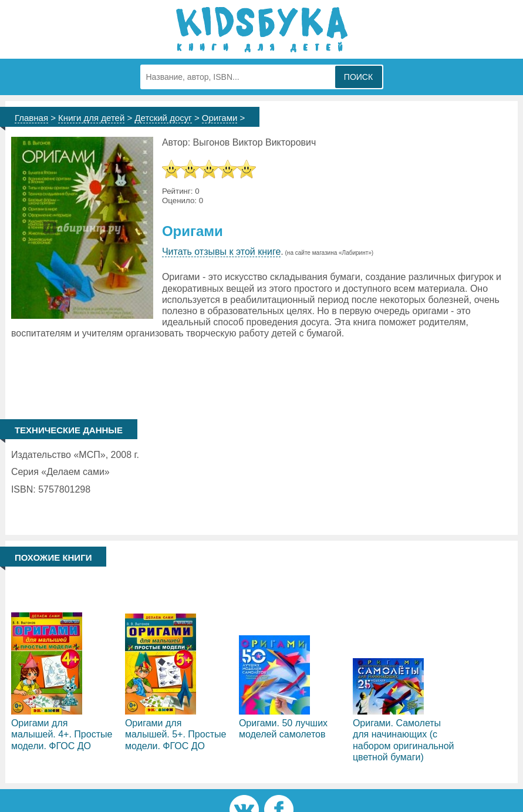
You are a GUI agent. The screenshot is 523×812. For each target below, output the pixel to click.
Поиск (358, 77)
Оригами (220, 118)
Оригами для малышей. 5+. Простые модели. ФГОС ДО (176, 734)
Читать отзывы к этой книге (221, 252)
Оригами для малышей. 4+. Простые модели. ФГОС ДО (62, 734)
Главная (31, 118)
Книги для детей (91, 118)
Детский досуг (163, 118)
